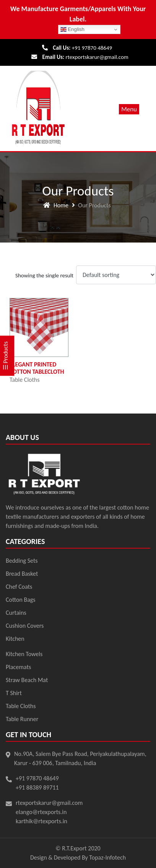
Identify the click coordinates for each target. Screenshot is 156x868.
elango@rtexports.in (41, 812)
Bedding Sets (22, 561)
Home (61, 205)
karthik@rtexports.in (41, 821)
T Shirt (14, 693)
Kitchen (15, 639)
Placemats (18, 667)
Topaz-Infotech (107, 857)
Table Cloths (25, 380)
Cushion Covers (25, 626)
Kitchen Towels (24, 654)
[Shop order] (116, 275)
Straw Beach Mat (27, 680)
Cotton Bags (21, 600)
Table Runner (22, 719)
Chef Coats (19, 587)
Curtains (16, 613)
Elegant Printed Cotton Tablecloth (37, 368)
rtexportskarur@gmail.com (97, 57)
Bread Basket (22, 574)
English (72, 29)
